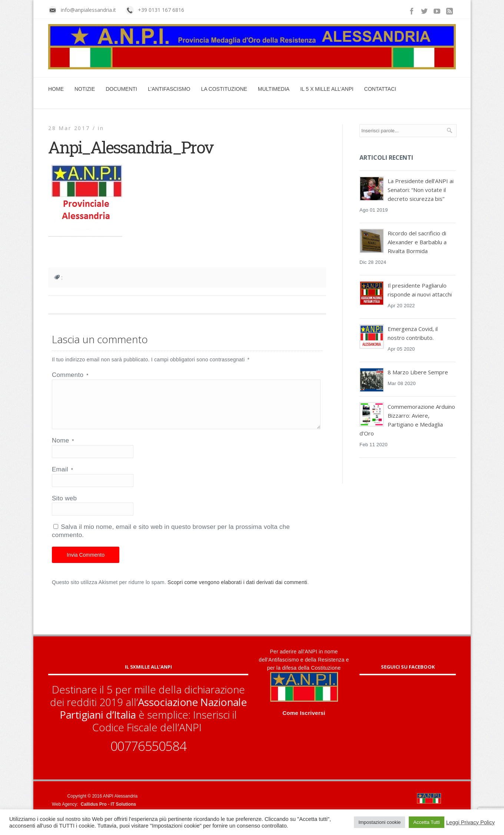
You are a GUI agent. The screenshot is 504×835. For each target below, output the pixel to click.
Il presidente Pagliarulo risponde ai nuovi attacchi (420, 290)
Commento (70, 375)
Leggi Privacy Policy (470, 822)
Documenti (121, 89)
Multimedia (274, 89)
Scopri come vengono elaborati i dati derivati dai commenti (237, 591)
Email (62, 478)
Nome (63, 449)
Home (56, 89)
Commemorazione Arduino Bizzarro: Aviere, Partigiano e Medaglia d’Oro (407, 420)
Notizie (85, 89)
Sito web (64, 507)
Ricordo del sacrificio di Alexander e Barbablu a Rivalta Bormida (417, 242)
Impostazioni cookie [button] (379, 822)
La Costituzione (224, 89)
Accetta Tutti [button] (427, 822)
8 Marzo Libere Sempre (418, 372)
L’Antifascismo (169, 89)
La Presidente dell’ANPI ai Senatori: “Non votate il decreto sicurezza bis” (421, 190)
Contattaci (380, 89)
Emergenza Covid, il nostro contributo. (413, 333)
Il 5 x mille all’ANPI (327, 89)
